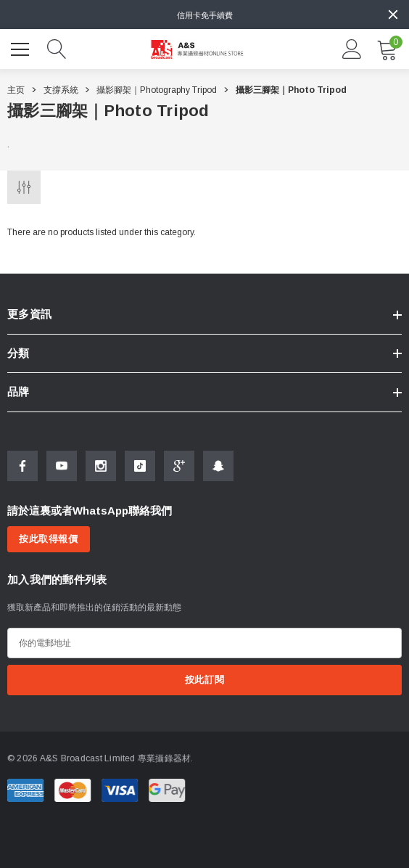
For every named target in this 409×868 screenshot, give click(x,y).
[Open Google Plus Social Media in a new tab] (179, 466)
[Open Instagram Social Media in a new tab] (101, 466)
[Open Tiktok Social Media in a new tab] (140, 466)
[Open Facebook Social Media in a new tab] (22, 466)
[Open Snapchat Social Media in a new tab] (218, 466)
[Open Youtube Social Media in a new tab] (62, 466)
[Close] (393, 15)
